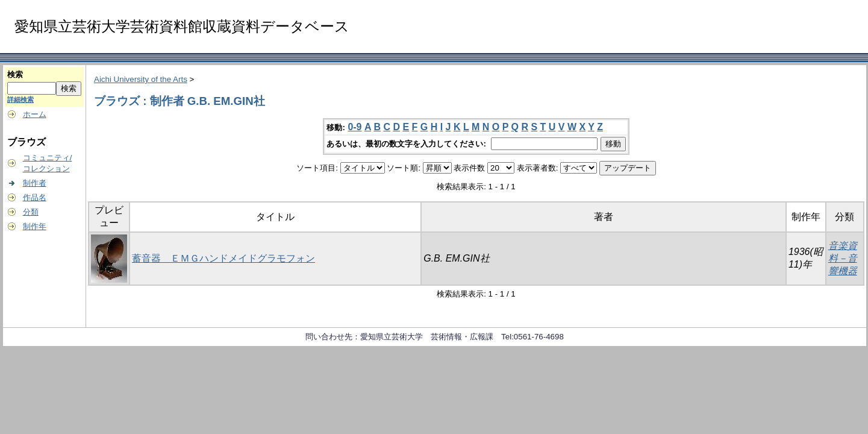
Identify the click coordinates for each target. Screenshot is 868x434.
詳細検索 (20, 99)
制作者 (35, 183)
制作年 (35, 226)
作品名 (35, 197)
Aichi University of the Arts (141, 79)
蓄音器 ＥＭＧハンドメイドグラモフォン (223, 258)
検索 (15, 74)
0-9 (354, 127)
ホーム (35, 114)
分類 (31, 212)
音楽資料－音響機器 (843, 258)
